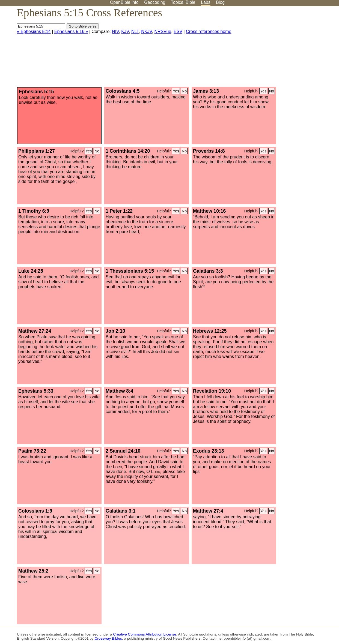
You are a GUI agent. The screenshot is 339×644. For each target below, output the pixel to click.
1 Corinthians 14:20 (128, 151)
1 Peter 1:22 (119, 211)
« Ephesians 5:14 (34, 31)
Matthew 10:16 (209, 211)
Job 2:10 (115, 331)
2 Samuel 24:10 (123, 451)
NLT (135, 31)
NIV (115, 31)
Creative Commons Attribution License (145, 634)
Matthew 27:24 (35, 331)
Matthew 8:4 (119, 391)
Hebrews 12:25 (210, 331)
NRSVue (163, 31)
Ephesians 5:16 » (71, 31)
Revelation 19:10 (212, 391)
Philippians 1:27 (37, 151)
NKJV (146, 31)
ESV (178, 31)
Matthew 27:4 (208, 511)
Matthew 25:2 (33, 571)
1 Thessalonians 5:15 (130, 271)
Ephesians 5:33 (36, 391)
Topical (183, 2)
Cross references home (209, 31)
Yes (176, 91)
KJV (125, 31)
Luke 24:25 (31, 271)
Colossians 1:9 (35, 511)
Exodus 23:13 (208, 451)
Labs (206, 2)
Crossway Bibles (108, 638)
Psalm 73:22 (32, 451)
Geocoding (155, 2)
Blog (220, 2)
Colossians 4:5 (123, 91)
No (184, 91)
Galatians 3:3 (208, 271)
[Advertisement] (284, 49)
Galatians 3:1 (121, 511)
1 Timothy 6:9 (34, 211)
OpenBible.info (124, 2)
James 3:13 (206, 91)
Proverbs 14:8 (209, 151)
